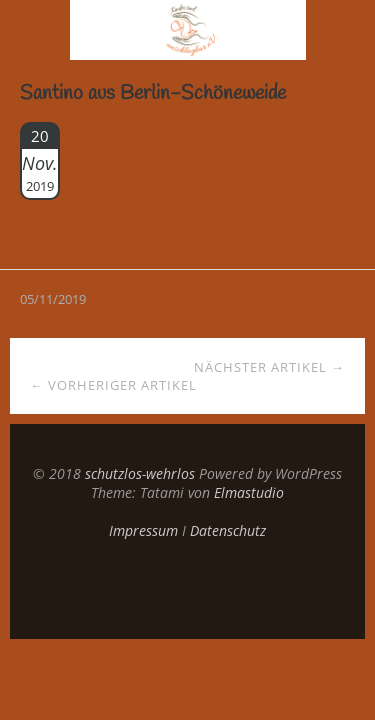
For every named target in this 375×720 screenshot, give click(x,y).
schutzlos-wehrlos (140, 473)
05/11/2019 (53, 299)
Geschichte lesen (127, 135)
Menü (35, 30)
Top (188, 589)
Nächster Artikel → (269, 367)
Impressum (143, 530)
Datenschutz (228, 530)
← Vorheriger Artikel (113, 385)
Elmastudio (249, 492)
